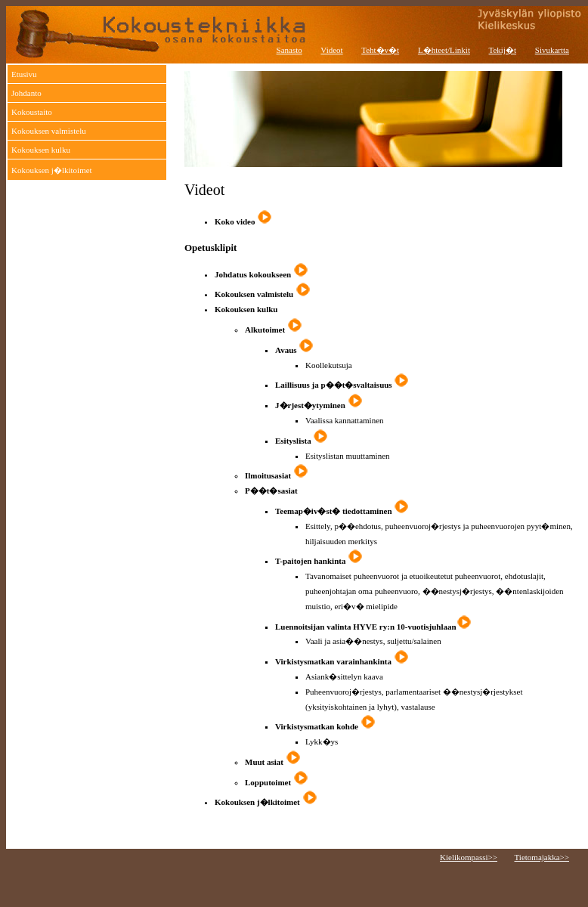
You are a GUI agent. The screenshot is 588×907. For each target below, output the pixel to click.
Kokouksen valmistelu (49, 131)
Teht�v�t (380, 50)
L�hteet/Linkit (444, 50)
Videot (331, 50)
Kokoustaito (32, 112)
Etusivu (24, 74)
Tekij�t (503, 50)
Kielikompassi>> (469, 857)
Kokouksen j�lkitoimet (52, 170)
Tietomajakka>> (542, 857)
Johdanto (26, 93)
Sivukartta (552, 50)
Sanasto (289, 50)
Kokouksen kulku (41, 150)
